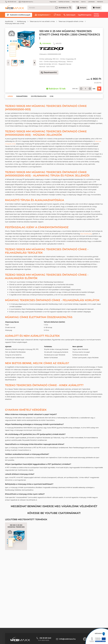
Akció (59, 15)
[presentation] (34, 63)
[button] (10, 96)
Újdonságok (71, 15)
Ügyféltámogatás (85, 15)
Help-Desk (75, 2)
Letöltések (91, 2)
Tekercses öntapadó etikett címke (71, 21)
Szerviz (83, 2)
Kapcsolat (53, 2)
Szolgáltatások (43, 15)
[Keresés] (54, 8)
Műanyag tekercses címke (15, 23)
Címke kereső (96, 15)
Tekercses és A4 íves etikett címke (42, 21)
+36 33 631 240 (11, 2)
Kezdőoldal (9, 21)
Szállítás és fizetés (64, 2)
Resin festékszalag (87, 234)
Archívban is (71, 8)
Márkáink (100, 2)
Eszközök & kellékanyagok (19, 15)
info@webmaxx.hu (26, 2)
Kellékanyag (21, 21)
